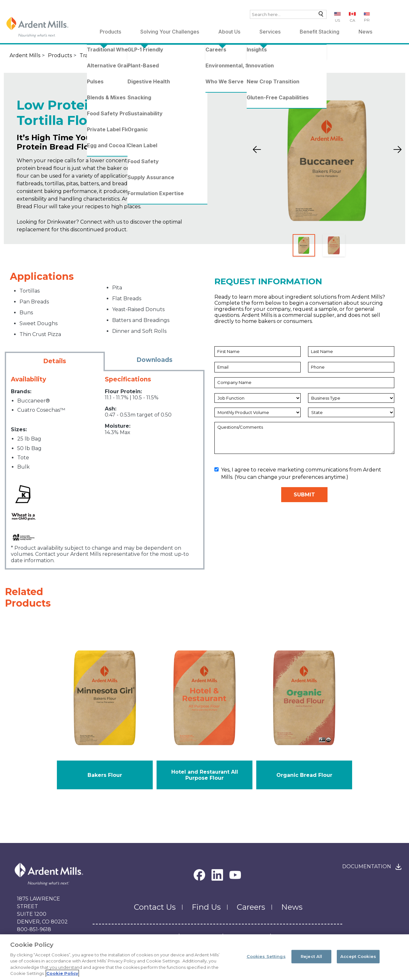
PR (367, 20)
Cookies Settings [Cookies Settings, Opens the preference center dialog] (266, 959)
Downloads (154, 360)
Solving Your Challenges (170, 32)
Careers (251, 907)
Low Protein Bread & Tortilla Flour (239, 55)
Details (55, 361)
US (337, 20)
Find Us (206, 907)
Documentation (367, 866)
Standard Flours (154, 55)
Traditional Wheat (103, 55)
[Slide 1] (304, 245)
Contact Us (155, 907)
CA (352, 20)
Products (110, 32)
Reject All (311, 959)
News (365, 32)
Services (270, 32)
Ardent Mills (25, 55)
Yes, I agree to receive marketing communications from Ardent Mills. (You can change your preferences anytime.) (298, 473)
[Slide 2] (334, 245)
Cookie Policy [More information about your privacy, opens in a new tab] (62, 976)
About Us (229, 32)
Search (319, 15)
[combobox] (288, 14)
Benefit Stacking (320, 32)
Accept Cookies (358, 959)
